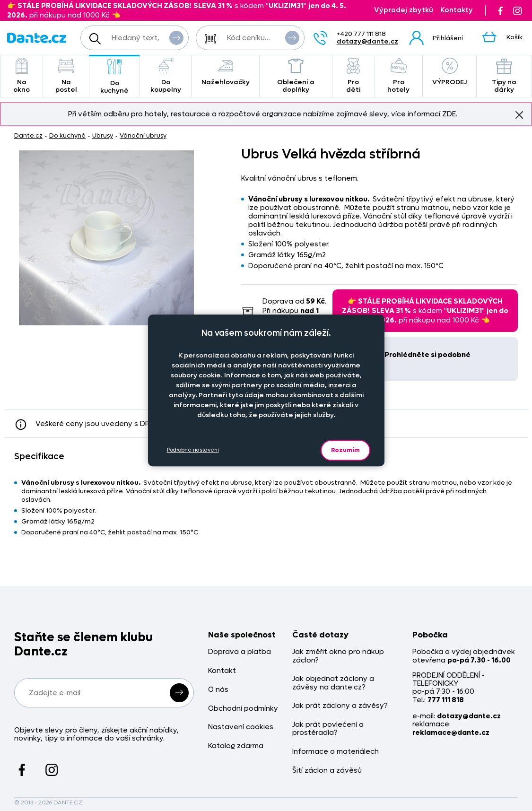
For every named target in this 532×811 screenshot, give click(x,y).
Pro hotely (399, 76)
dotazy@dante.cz (367, 41)
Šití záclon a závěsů (327, 771)
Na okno (22, 76)
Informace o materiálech (336, 752)
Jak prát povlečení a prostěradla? (328, 729)
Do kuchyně (114, 77)
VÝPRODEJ (449, 72)
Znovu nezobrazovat (519, 114)
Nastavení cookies (241, 727)
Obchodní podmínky (243, 709)
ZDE (449, 114)
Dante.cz (28, 135)
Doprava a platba (240, 652)
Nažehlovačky (226, 72)
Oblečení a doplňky (296, 76)
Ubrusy (103, 135)
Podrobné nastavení (193, 450)
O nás (218, 690)
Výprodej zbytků (404, 10)
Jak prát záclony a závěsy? (340, 706)
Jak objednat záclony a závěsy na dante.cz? (333, 683)
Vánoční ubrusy (143, 135)
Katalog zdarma (236, 746)
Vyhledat (176, 37)
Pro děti (353, 76)
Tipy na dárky (504, 76)
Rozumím (345, 450)
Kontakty (457, 10)
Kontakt (222, 671)
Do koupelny (166, 76)
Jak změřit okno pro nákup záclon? (338, 656)
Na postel (66, 76)
